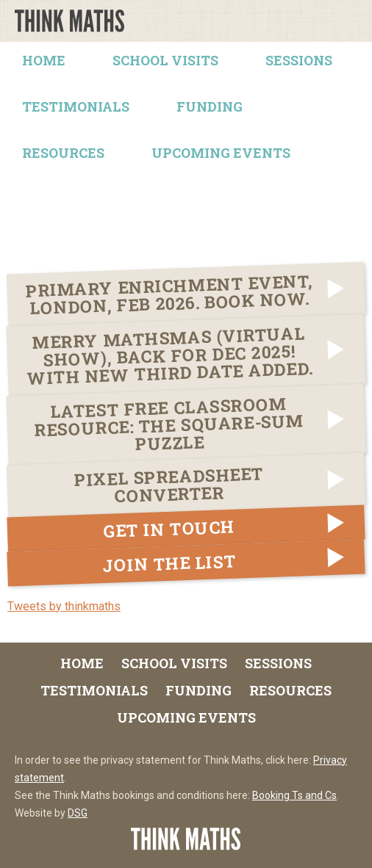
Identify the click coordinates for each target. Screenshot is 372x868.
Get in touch (169, 529)
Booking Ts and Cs (294, 795)
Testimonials (76, 106)
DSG (78, 813)
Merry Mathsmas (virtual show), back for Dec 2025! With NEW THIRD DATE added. (170, 356)
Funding (210, 106)
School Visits (165, 60)
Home (44, 60)
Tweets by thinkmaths (64, 606)
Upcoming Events (221, 153)
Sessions (299, 60)
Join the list (169, 563)
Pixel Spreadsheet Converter (169, 485)
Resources (63, 153)
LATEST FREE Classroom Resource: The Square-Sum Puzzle (169, 423)
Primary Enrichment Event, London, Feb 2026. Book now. (169, 294)
